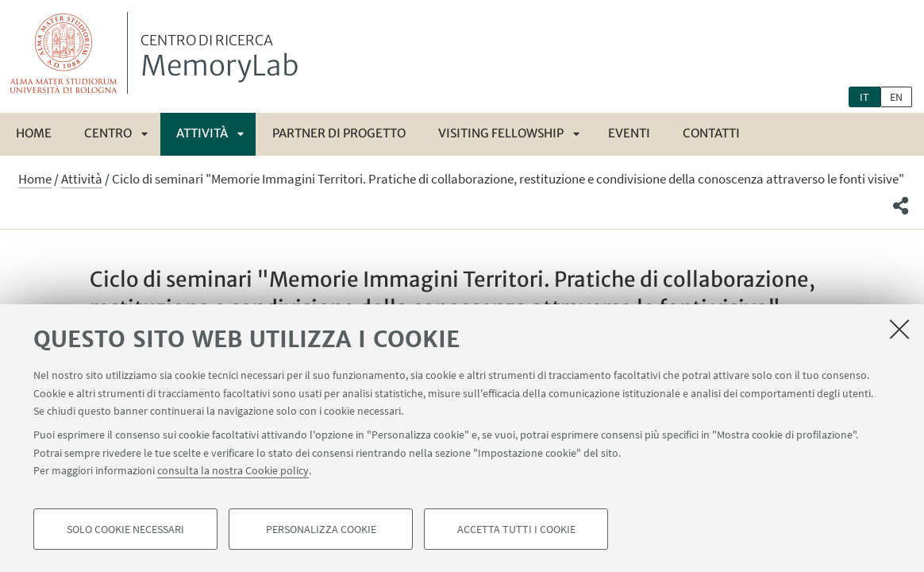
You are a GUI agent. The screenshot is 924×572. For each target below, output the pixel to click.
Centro (108, 133)
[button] (901, 206)
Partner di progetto (339, 133)
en (896, 97)
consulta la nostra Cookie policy (233, 470)
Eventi (629, 133)
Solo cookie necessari (125, 529)
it (864, 97)
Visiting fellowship (501, 133)
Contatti (711, 133)
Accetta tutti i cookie (516, 529)
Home (34, 133)
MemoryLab (219, 58)
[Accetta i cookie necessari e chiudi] (899, 329)
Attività (202, 133)
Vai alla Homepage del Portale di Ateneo (64, 53)
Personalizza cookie (321, 529)
